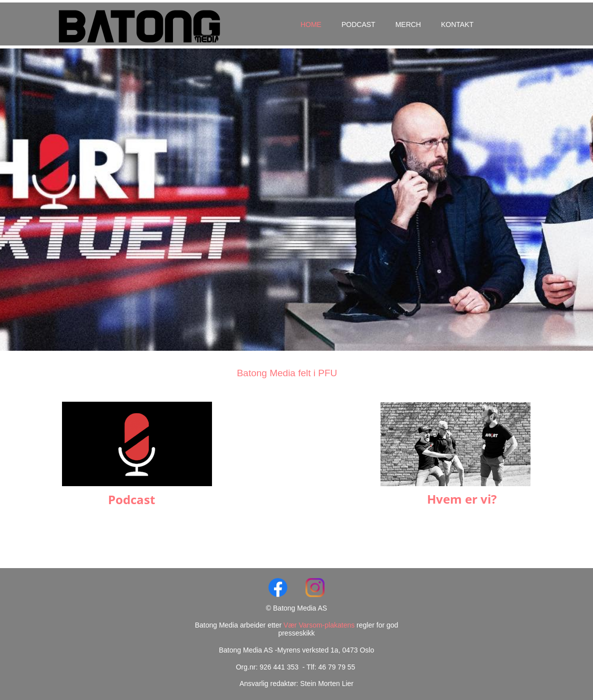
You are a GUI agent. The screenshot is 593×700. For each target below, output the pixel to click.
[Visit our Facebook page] (278, 588)
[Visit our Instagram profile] (315, 588)
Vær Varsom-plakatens (320, 625)
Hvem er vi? (462, 499)
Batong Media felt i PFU (287, 373)
